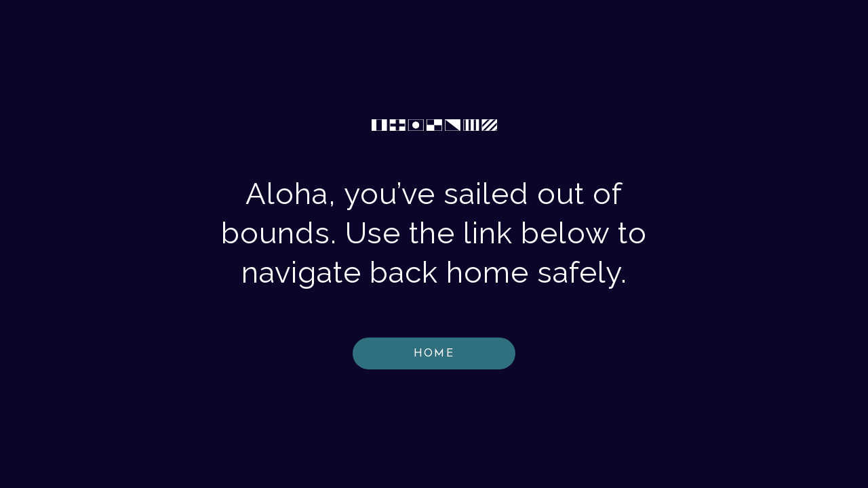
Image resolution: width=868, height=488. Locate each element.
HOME (434, 354)
